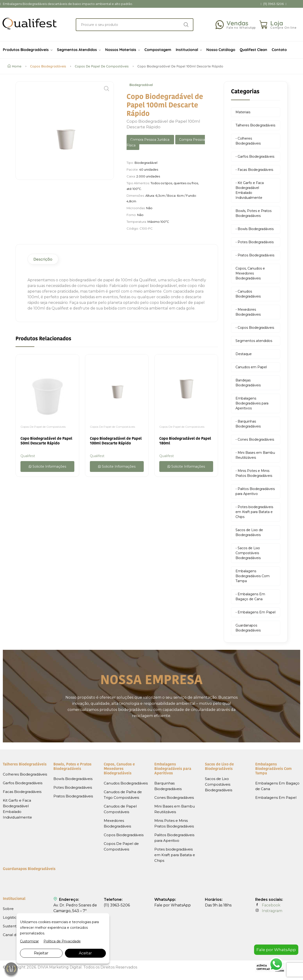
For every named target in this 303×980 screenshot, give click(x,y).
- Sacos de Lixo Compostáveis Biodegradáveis (248, 553)
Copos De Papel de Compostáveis (102, 66)
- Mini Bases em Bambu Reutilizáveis (255, 455)
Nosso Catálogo (221, 50)
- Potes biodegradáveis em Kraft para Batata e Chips (254, 512)
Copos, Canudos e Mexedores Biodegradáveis (250, 273)
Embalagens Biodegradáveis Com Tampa (253, 576)
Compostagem (158, 50)
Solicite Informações (47, 466)
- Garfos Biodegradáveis (255, 157)
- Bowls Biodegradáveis (255, 229)
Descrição (43, 259)
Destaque (244, 354)
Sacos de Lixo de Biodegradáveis (249, 532)
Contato (279, 50)
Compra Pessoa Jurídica (150, 140)
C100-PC (146, 228)
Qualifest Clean (253, 50)
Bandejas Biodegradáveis (248, 383)
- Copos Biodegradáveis (255, 328)
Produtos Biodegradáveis (28, 50)
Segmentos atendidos (254, 341)
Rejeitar (41, 953)
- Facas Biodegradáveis (254, 170)
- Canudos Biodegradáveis (248, 294)
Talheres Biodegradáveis (255, 125)
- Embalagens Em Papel (255, 612)
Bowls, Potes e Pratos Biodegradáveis (253, 213)
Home (14, 66)
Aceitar (85, 953)
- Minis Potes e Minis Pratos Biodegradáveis (254, 473)
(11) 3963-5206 (273, 4)
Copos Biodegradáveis (48, 66)
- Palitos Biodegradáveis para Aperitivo (255, 491)
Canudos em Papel (251, 367)
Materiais (243, 112)
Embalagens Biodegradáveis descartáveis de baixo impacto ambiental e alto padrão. (68, 4)
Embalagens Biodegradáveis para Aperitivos (252, 403)
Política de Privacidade (62, 941)
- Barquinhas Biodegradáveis (248, 424)
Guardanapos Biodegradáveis (248, 628)
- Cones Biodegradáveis (255, 439)
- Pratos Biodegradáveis (255, 255)
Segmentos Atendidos (79, 50)
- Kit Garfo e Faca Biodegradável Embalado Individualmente (250, 190)
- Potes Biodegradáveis (255, 242)
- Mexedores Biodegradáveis (248, 312)
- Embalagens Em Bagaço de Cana (250, 597)
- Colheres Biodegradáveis (248, 141)
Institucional (189, 50)
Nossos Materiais (123, 50)
